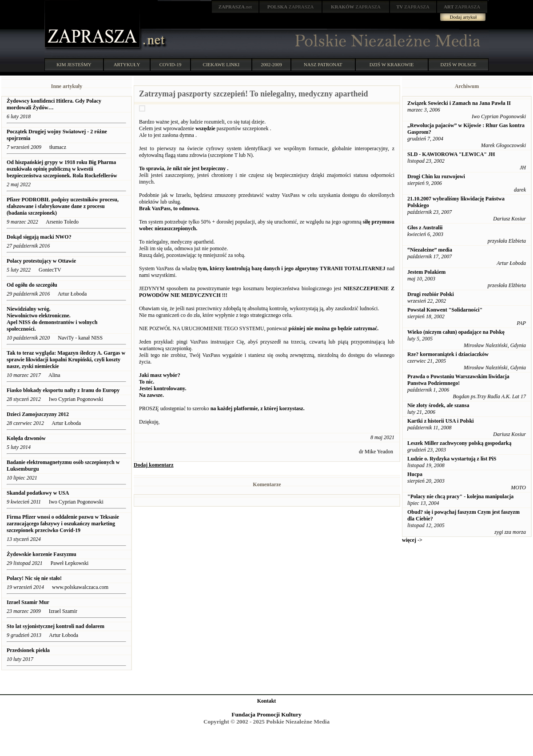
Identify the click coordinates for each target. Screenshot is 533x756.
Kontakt (267, 701)
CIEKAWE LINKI (221, 64)
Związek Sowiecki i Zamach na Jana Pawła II (459, 103)
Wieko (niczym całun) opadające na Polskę (456, 332)
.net (235, 7)
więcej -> (412, 540)
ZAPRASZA (291, 7)
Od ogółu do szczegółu (32, 285)
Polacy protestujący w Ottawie (41, 261)
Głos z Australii (425, 228)
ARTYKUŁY (127, 64)
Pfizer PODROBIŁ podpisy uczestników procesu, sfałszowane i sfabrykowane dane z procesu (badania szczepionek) (63, 206)
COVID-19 (171, 64)
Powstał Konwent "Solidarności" (445, 310)
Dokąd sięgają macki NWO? (39, 237)
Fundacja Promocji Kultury (266, 714)
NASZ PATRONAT (323, 64)
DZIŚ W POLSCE (458, 64)
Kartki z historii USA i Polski (441, 421)
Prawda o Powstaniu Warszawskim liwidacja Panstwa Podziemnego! (458, 380)
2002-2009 (271, 64)
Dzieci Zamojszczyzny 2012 (38, 414)
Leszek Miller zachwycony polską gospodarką (459, 443)
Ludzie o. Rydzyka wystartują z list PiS (452, 459)
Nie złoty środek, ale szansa (438, 405)
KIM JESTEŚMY (74, 64)
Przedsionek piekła (28, 650)
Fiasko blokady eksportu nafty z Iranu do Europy (63, 390)
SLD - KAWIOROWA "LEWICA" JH (451, 154)
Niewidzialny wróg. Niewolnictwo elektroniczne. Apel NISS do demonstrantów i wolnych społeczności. (52, 319)
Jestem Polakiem (426, 272)
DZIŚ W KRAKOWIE (392, 64)
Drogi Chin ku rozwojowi (436, 176)
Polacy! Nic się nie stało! (34, 578)
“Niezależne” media (430, 250)
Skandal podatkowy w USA (38, 493)
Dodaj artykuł (463, 17)
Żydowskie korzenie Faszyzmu (42, 554)
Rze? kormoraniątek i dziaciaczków (448, 354)
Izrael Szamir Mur (28, 602)
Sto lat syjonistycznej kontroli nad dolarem (56, 626)
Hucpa (415, 474)
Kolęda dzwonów (26, 438)
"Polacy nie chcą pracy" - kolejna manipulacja (460, 496)
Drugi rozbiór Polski (431, 294)
